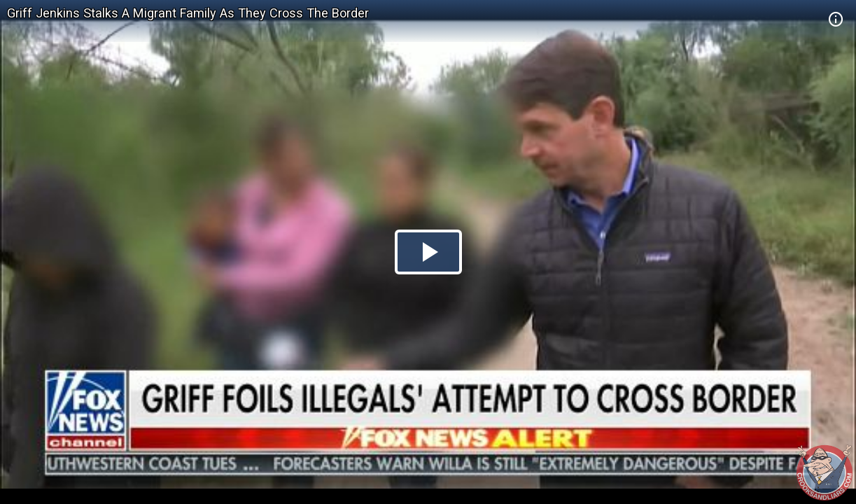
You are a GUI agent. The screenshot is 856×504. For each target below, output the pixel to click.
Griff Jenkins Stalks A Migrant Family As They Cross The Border (188, 13)
